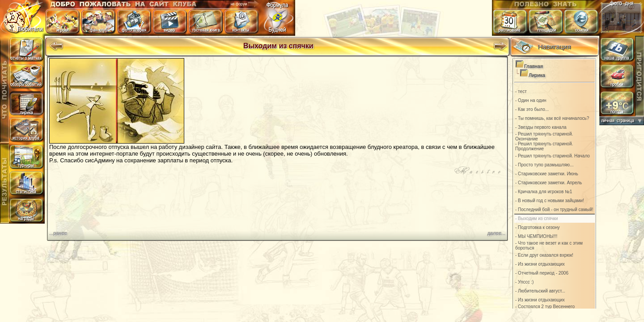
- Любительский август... (540, 291)
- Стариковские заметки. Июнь (547, 174)
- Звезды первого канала (541, 127)
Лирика (537, 75)
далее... (496, 233)
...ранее (58, 233)
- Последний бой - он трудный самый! (554, 210)
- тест (521, 91)
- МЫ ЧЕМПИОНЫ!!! (536, 236)
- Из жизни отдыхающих (540, 264)
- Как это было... (532, 109)
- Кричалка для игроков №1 (544, 192)
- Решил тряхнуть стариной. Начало (553, 156)
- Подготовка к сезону (538, 227)
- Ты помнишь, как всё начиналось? (552, 118)
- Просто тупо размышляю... (544, 165)
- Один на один (531, 100)
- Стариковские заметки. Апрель (549, 183)
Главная (534, 66)
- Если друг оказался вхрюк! (544, 255)
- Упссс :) (524, 282)
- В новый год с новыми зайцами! (550, 201)
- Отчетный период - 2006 (542, 273)
